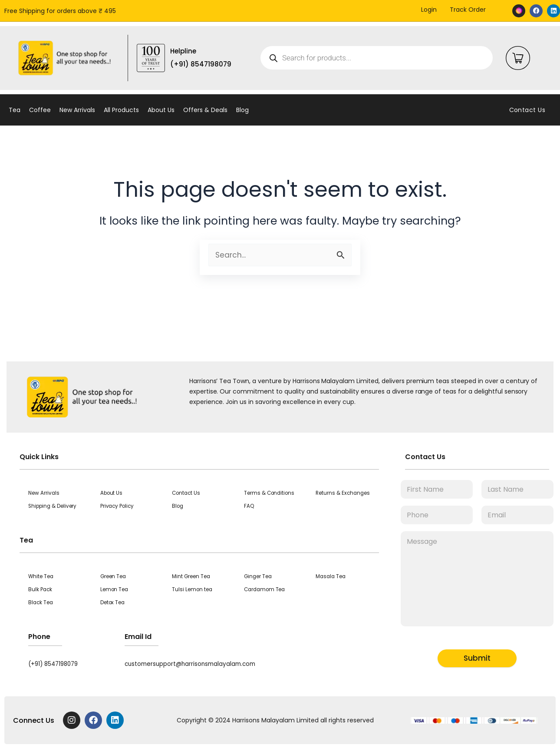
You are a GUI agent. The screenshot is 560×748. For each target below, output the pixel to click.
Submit (477, 658)
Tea (15, 110)
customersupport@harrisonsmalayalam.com (193, 664)
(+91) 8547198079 (55, 664)
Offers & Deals (205, 110)
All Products (121, 110)
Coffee (40, 110)
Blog (242, 110)
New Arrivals (77, 110)
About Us (161, 110)
